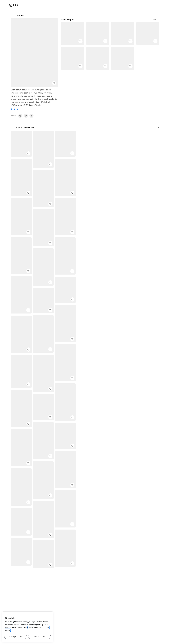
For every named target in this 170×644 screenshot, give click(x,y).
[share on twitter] (31, 116)
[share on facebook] (20, 116)
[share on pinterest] (26, 116)
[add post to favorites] (54, 83)
